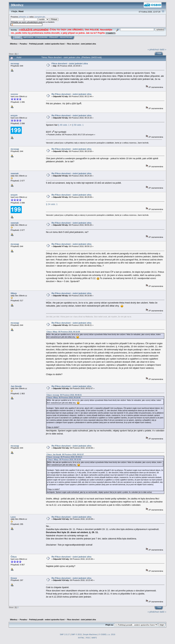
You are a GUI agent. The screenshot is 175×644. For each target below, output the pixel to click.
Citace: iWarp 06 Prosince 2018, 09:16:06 (63, 332)
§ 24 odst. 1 (52, 204)
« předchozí (153, 49)
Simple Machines (90, 634)
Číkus (14, 557)
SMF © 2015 (76, 634)
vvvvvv (14, 94)
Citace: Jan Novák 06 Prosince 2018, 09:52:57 (65, 454)
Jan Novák (16, 386)
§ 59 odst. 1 (78, 125)
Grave (14, 578)
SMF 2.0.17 (65, 634)
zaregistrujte (40, 17)
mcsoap (15, 64)
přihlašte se (24, 17)
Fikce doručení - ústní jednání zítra (70, 64)
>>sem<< (110, 33)
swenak (15, 173)
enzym (14, 115)
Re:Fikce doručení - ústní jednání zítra (71, 94)
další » (163, 49)
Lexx (13, 517)
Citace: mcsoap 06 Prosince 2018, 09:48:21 (64, 395)
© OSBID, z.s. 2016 (107, 634)
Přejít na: (109, 625)
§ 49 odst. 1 (64, 125)
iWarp (14, 293)
